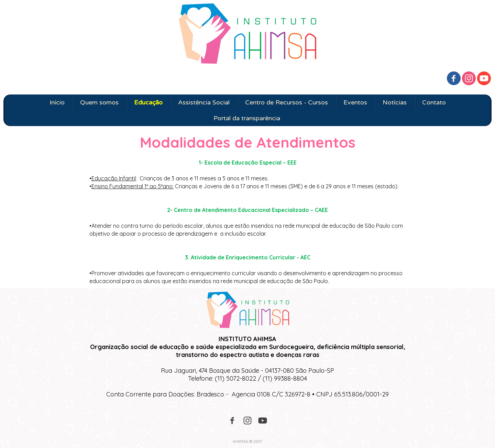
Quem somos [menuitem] (99, 102)
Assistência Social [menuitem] (204, 102)
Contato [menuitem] (434, 102)
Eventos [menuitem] (355, 102)
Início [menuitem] (57, 102)
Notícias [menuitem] (395, 102)
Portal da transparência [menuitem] (247, 118)
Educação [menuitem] (148, 102)
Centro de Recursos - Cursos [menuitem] (287, 102)
